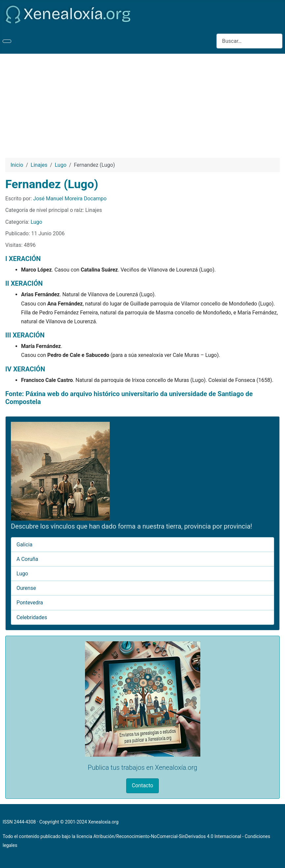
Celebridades (32, 617)
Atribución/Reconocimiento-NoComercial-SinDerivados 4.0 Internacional (167, 836)
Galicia (24, 545)
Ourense (26, 588)
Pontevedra (30, 603)
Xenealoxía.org (103, 822)
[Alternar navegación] (7, 41)
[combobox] (249, 41)
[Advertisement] (142, 103)
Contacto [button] (142, 785)
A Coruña (27, 559)
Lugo (36, 222)
